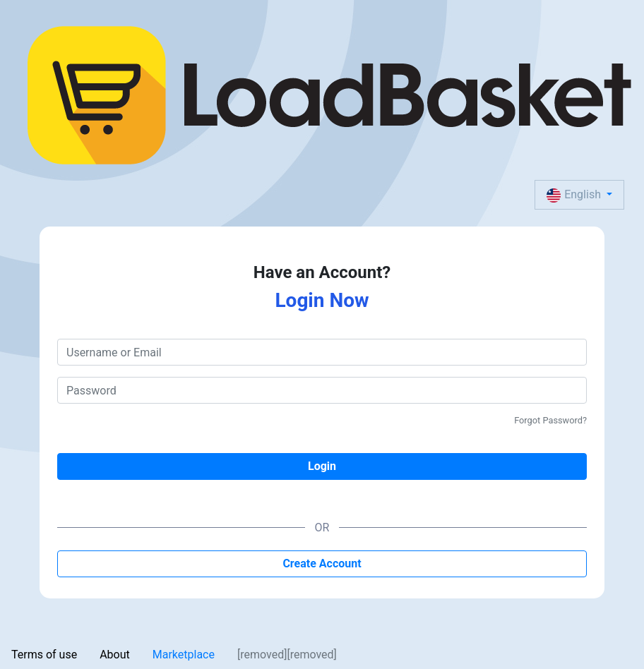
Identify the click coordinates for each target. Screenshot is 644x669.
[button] (579, 195)
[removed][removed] (287, 655)
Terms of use (44, 655)
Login (322, 466)
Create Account (322, 563)
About (115, 655)
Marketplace (184, 655)
